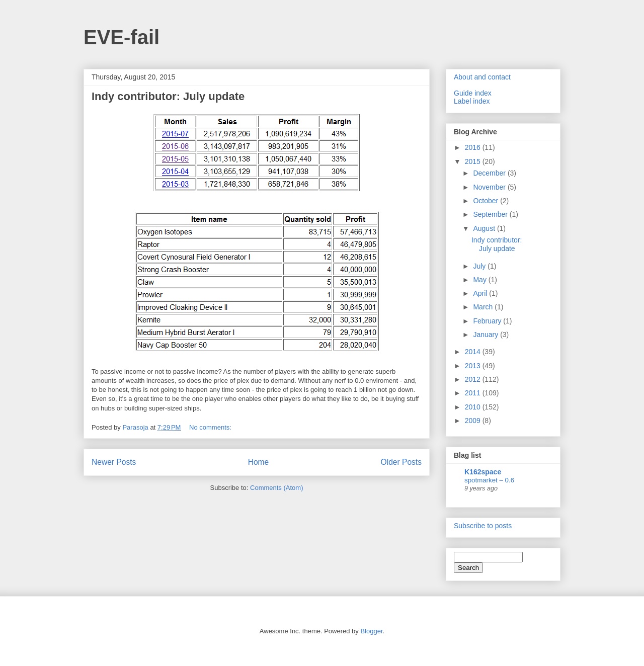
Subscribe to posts (483, 526)
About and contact (482, 77)
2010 (474, 407)
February (488, 321)
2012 (474, 379)
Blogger (371, 631)
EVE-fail (122, 37)
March (484, 307)
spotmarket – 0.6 (489, 480)
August (485, 228)
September (491, 214)
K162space (483, 472)
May (480, 280)
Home (259, 462)
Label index (472, 101)
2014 (474, 352)
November (490, 187)
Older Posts (401, 462)
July (480, 266)
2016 (474, 147)
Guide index (473, 93)
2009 (474, 421)
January (487, 335)
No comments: (211, 427)
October (487, 201)
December (490, 173)
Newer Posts (114, 462)
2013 (474, 366)
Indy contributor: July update (168, 96)
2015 (474, 161)
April (481, 293)
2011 (474, 393)
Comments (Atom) (276, 488)
